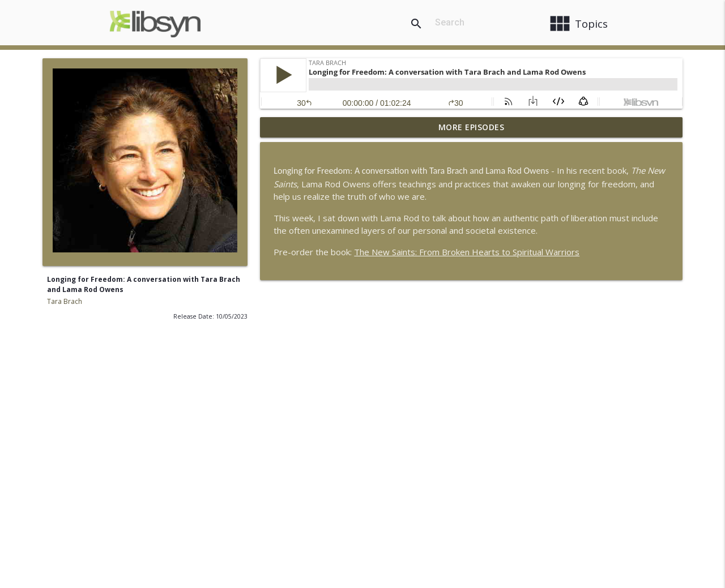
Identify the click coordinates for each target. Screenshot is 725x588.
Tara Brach (65, 301)
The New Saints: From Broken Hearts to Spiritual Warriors (467, 252)
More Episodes (472, 127)
